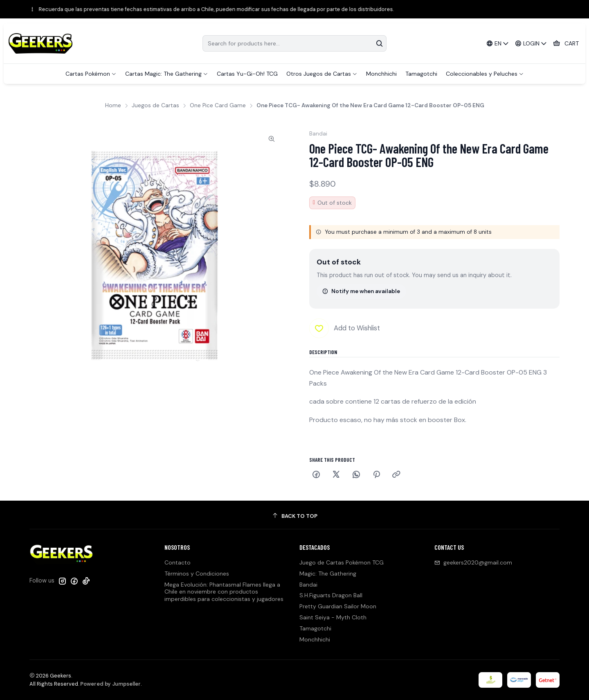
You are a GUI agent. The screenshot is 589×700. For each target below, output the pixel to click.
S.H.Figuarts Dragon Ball (331, 595)
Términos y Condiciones (197, 574)
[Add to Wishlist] (345, 328)
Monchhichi (315, 639)
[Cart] (566, 44)
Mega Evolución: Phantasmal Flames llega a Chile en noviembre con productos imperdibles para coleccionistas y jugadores (224, 592)
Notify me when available (361, 291)
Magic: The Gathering (328, 574)
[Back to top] (294, 516)
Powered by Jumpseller (110, 684)
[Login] (531, 44)
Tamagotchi (315, 628)
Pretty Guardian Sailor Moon (338, 606)
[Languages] (497, 44)
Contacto (178, 562)
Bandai (308, 585)
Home (113, 106)
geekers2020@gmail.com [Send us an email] (473, 562)
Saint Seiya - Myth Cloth (333, 617)
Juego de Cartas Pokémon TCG (342, 562)
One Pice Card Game (218, 106)
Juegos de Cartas (155, 106)
